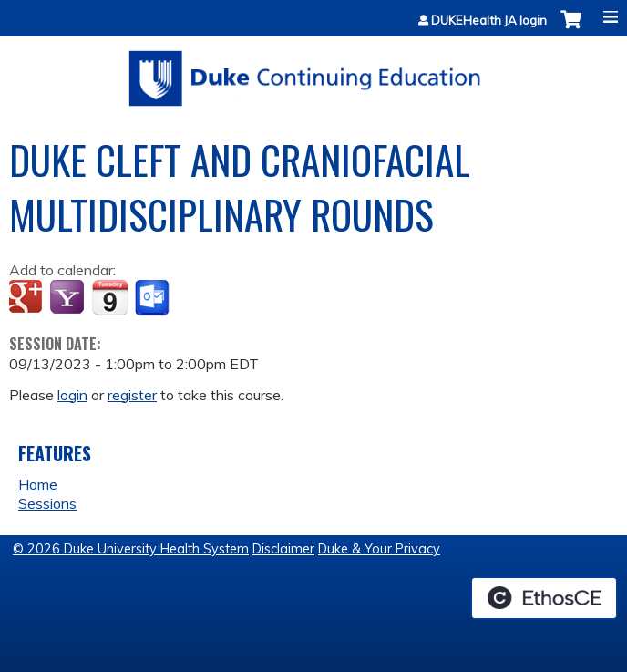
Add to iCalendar (110, 297)
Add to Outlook (154, 298)
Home (38, 484)
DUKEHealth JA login (489, 21)
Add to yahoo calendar (69, 298)
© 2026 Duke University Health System (131, 549)
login (72, 395)
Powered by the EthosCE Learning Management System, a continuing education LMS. (544, 598)
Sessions (47, 503)
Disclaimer (283, 549)
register (132, 395)
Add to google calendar (28, 298)
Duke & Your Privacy (379, 549)
